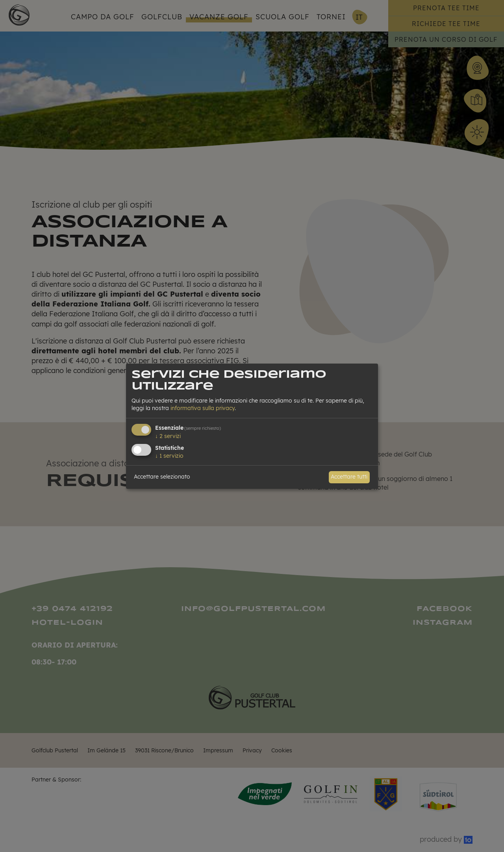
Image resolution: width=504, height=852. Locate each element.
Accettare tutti (349, 477)
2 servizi (168, 436)
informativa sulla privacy (203, 408)
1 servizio (169, 456)
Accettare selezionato (162, 477)
